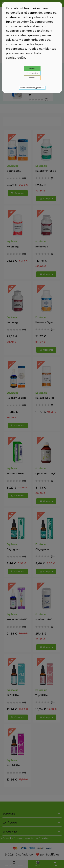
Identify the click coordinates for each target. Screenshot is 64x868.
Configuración (32, 73)
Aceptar (32, 68)
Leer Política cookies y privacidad (32, 88)
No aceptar (32, 78)
